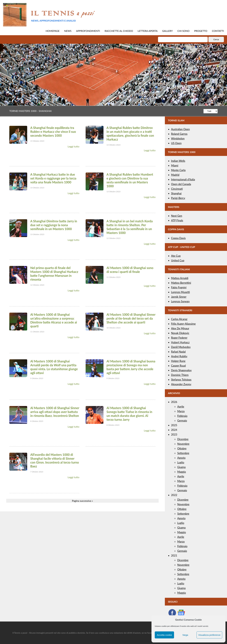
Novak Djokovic (180, 333)
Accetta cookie (164, 635)
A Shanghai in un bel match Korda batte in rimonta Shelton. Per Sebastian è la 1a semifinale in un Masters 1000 (130, 227)
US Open (176, 143)
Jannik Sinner (179, 297)
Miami (175, 165)
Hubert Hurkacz (180, 342)
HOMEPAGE (53, 31)
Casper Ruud (178, 366)
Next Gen (177, 216)
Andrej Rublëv (179, 356)
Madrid (175, 175)
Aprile (181, 407)
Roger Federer (179, 338)
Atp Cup (176, 256)
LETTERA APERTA (148, 31)
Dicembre (183, 439)
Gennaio (182, 421)
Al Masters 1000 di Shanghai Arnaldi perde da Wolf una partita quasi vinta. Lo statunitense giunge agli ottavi (54, 367)
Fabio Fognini (179, 287)
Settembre (183, 453)
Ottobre (182, 448)
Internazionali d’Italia (183, 179)
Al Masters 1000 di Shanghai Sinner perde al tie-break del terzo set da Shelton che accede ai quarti (131, 318)
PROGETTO (201, 31)
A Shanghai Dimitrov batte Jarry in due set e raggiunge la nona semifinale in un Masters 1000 (54, 225)
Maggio (182, 472)
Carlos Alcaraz (179, 319)
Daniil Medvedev (181, 347)
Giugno (181, 467)
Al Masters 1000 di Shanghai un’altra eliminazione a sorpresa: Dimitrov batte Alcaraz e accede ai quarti (54, 320)
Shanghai (176, 193)
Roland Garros (179, 134)
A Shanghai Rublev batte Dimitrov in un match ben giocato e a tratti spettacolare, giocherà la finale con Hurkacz (130, 134)
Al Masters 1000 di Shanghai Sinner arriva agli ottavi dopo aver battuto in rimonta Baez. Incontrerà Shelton (55, 412)
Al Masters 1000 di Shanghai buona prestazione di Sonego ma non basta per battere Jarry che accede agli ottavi (131, 367)
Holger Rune (178, 361)
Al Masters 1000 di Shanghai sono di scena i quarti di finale (130, 270)
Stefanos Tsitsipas (181, 380)
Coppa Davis (178, 238)
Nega (185, 635)
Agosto (181, 458)
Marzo (181, 411)
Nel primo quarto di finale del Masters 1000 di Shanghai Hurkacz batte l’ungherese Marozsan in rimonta (54, 274)
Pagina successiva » (82, 501)
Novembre (183, 444)
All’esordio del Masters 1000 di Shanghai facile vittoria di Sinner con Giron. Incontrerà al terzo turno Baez (55, 460)
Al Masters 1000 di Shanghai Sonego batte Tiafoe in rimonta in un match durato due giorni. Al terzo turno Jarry (129, 414)
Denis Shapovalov (181, 370)
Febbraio (182, 416)
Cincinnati (177, 189)
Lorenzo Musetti (180, 292)
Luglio (181, 462)
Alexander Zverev (181, 384)
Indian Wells (178, 161)
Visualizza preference (209, 635)
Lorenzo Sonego (180, 301)
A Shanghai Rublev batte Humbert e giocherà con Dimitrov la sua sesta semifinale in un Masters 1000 (130, 180)
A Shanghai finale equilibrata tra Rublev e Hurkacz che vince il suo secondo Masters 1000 (53, 132)
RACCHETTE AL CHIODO (119, 31)
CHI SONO (183, 31)
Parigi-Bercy (178, 198)
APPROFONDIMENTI (88, 31)
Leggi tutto (73, 146)
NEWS (68, 31)
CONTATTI (218, 31)
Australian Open (180, 129)
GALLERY (167, 31)
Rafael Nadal (178, 352)
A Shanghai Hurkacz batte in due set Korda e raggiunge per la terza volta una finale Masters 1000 (53, 178)
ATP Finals (177, 220)
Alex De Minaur (180, 328)
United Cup (178, 260)
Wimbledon (178, 138)
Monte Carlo (178, 170)
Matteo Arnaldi (180, 278)
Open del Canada (181, 184)
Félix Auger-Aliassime (183, 324)
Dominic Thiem (180, 375)
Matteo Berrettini (181, 283)
